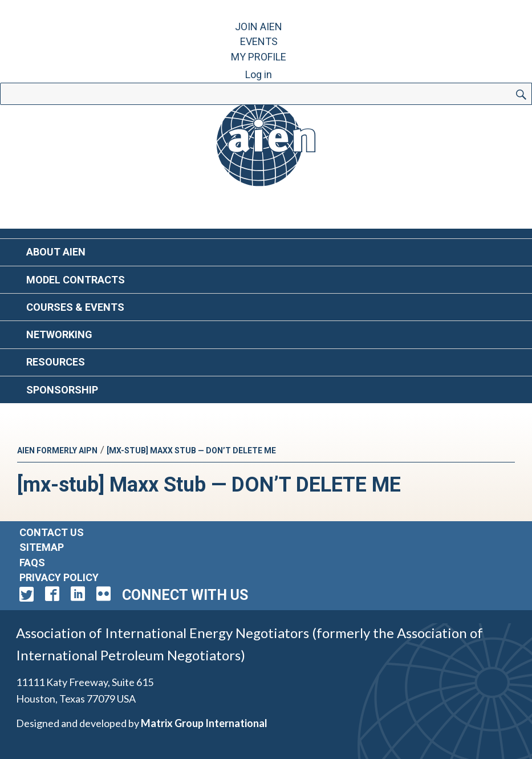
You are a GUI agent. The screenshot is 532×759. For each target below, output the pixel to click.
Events (259, 41)
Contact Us (52, 532)
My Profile (259, 57)
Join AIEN (259, 27)
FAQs (32, 563)
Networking (59, 334)
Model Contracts (76, 280)
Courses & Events (75, 307)
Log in (259, 74)
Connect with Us (185, 595)
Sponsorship (62, 390)
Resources (56, 362)
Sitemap (42, 547)
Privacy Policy (59, 577)
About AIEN (56, 252)
